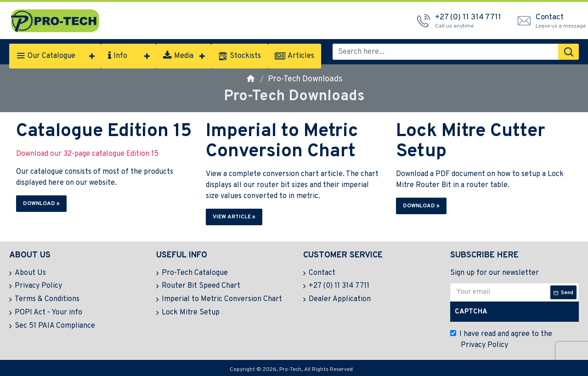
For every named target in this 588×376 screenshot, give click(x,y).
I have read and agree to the (501, 340)
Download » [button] (41, 204)
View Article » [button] (234, 217)
